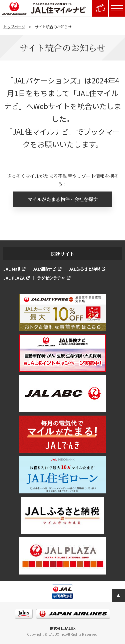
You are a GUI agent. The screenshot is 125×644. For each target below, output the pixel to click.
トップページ (14, 27)
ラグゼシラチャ (51, 278)
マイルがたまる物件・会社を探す (63, 199)
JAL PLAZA (14, 278)
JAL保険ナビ (44, 269)
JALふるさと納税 (84, 269)
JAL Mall (12, 269)
